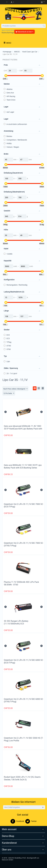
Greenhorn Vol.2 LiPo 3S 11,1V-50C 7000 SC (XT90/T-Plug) (23, 544)
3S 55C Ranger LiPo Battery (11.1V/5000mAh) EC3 (16, 622)
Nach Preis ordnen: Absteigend (15, 389)
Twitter (31, 821)
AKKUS (17, 52)
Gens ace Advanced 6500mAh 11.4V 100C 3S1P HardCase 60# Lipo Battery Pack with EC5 (23, 429)
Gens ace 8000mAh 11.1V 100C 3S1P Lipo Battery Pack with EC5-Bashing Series (23, 466)
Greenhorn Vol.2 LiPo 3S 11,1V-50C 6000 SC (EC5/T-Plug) (23, 661)
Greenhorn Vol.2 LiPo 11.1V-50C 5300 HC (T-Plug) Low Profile (23, 739)
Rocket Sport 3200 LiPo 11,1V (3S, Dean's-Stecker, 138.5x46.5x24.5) (22, 778)
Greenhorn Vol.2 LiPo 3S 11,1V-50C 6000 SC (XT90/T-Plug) (23, 700)
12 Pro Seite (9, 393)
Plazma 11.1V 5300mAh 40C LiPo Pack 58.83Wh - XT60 (21, 583)
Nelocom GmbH (8, 860)
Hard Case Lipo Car (30, 52)
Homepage (7, 52)
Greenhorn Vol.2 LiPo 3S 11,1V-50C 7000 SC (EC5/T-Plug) (23, 505)
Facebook (17, 821)
